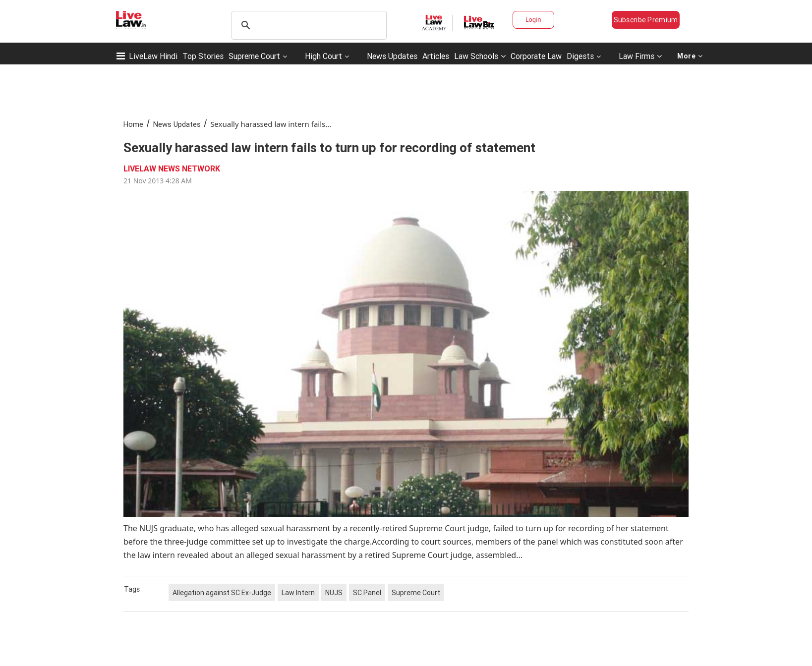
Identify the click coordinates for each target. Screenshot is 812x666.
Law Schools (480, 56)
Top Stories (203, 56)
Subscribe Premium (646, 20)
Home (133, 124)
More (690, 56)
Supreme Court (254, 56)
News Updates (392, 56)
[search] (308, 25)
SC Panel (367, 593)
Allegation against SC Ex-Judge (222, 593)
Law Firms (640, 56)
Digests (580, 56)
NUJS (334, 593)
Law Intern (298, 593)
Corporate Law (536, 56)
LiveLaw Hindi (153, 56)
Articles (436, 56)
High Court (323, 56)
